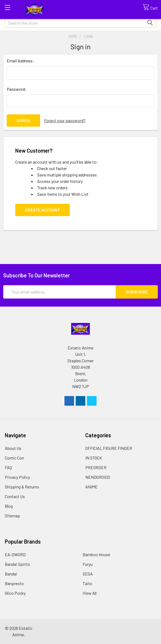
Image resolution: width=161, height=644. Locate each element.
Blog (9, 506)
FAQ (8, 467)
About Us (13, 448)
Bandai (11, 574)
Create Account (43, 210)
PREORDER (96, 467)
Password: (17, 89)
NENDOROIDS (98, 477)
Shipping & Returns (22, 487)
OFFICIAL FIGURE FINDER (109, 448)
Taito (87, 583)
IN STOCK (94, 458)
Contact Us (15, 496)
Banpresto (14, 583)
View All (90, 593)
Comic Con (14, 458)
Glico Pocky (15, 593)
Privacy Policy (17, 477)
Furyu (88, 564)
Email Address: (20, 61)
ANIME (91, 487)
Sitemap (12, 516)
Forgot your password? (65, 120)
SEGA (88, 574)
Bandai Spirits (17, 564)
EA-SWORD (15, 554)
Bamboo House (96, 554)
